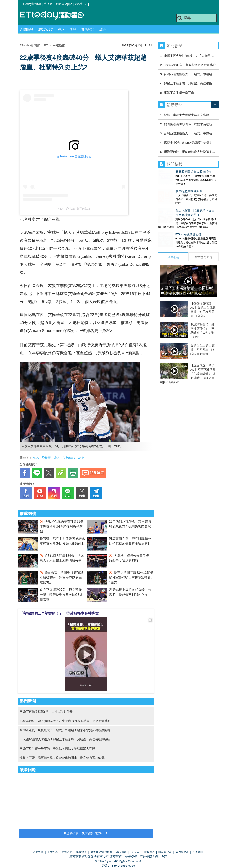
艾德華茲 (69, 458)
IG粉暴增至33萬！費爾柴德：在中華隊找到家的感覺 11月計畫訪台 (65, 721)
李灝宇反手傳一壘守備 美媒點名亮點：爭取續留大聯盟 (57, 749)
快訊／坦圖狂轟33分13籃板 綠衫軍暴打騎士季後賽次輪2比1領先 (133, 578)
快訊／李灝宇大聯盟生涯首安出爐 (186, 115)
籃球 (73, 30)
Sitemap (135, 852)
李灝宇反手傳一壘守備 (179, 93)
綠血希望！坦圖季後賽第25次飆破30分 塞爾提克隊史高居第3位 (62, 578)
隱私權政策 (165, 852)
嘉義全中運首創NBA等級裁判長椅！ (188, 143)
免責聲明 (198, 852)
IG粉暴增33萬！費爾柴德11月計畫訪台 (190, 65)
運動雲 (55, 16)
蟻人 (57, 458)
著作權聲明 (182, 852)
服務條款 (149, 852)
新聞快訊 (27, 30)
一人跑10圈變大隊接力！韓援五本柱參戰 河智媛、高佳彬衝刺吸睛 (65, 739)
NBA (36, 458)
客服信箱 (121, 852)
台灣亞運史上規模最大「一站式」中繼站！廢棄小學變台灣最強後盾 (65, 730)
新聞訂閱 (81, 4)
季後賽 (46, 458)
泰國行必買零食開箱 (172, 187)
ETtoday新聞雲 (31, 4)
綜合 (103, 30)
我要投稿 (38, 852)
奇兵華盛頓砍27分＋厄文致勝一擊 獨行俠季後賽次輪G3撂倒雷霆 (61, 595)
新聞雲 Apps (64, 4)
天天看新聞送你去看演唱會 (176, 172)
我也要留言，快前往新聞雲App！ (86, 833)
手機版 (48, 4)
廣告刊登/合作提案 (101, 852)
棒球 (61, 30)
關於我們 (67, 852)
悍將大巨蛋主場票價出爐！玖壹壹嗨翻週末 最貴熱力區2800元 (62, 758)
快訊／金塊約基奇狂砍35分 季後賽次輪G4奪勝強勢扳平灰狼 (63, 526)
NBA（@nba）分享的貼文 (74, 209)
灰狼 (81, 458)
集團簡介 (81, 852)
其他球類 (88, 30)
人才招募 (53, 852)
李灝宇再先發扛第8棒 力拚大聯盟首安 (46, 712)
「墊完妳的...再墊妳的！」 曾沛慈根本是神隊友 (59, 613)
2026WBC (46, 30)
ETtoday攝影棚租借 (171, 226)
